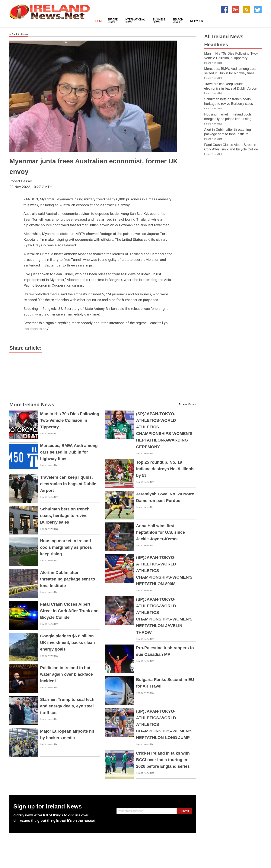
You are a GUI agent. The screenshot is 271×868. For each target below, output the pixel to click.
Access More (186, 404)
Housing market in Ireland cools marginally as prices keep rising (66, 547)
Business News (159, 21)
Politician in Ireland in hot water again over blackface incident (66, 674)
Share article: (26, 348)
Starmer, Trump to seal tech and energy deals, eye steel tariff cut (67, 706)
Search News (178, 21)
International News (135, 21)
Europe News (113, 21)
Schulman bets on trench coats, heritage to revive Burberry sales (65, 516)
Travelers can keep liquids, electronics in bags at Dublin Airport (68, 484)
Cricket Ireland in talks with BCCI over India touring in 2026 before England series (163, 760)
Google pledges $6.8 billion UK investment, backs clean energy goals (67, 643)
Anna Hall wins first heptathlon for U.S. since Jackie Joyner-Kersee (160, 532)
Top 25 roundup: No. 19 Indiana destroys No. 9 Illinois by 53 (165, 469)
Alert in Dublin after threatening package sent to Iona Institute (68, 579)
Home (99, 21)
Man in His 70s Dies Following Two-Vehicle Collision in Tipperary (70, 420)
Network (197, 21)
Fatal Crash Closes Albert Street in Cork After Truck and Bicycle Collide (69, 611)
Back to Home (19, 35)
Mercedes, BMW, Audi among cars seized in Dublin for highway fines (69, 452)
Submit (184, 811)
